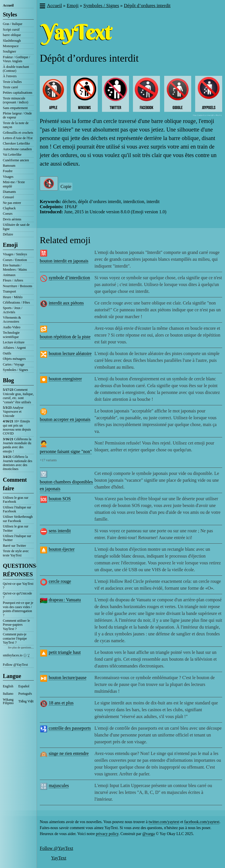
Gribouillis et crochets (18, 133)
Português (25, 694)
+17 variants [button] (48, 460)
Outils (7, 353)
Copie (66, 186)
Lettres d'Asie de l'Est (18, 138)
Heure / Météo (13, 297)
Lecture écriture (14, 342)
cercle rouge (60, 581)
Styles (10, 14)
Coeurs (8, 214)
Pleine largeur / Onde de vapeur (17, 115)
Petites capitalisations (18, 93)
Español (24, 686)
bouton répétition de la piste (65, 337)
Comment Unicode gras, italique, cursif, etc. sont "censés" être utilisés (18, 396)
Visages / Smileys (15, 254)
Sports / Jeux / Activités (13, 310)
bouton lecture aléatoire (70, 353)
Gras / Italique (13, 24)
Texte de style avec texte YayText (16, 553)
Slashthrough (12, 41)
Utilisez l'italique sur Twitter (17, 538)
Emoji (10, 245)
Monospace (11, 46)
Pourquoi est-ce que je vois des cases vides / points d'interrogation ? (18, 609)
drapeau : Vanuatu (65, 600)
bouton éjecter (62, 549)
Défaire (8, 234)
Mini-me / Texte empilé (14, 184)
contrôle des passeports (70, 728)
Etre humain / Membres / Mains (15, 267)
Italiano (8, 694)
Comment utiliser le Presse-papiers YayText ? (16, 625)
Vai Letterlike (12, 155)
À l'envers (10, 76)
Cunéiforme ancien (16, 160)
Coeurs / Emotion (15, 260)
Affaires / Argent (14, 348)
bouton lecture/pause (67, 678)
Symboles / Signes (15, 370)
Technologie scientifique (11, 335)
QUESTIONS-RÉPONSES (18, 570)
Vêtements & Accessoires (12, 320)
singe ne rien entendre (69, 753)
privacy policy (107, 834)
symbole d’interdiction (69, 278)
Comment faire (15, 484)
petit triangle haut (65, 652)
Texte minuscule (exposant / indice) (15, 100)
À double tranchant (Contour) (16, 69)
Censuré (8, 197)
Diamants (9, 192)
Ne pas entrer (12, 203)
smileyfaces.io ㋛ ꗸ (16, 655)
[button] (42, 7)
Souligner (10, 51)
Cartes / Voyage (14, 364)
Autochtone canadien (17, 149)
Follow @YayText (15, 665)
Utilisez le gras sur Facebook (16, 500)
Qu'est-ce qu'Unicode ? (17, 595)
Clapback (9, 208)
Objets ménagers (14, 359)
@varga (149, 834)
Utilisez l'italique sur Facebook (17, 509)
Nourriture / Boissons (17, 286)
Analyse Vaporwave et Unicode (13, 412)
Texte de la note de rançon (16, 125)
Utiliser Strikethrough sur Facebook (18, 519)
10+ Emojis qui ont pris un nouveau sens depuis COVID (17, 427)
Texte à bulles (12, 82)
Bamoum (9, 166)
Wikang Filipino (8, 701)
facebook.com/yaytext (202, 822)
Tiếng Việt (26, 701)
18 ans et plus (61, 703)
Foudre (8, 171)
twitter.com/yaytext (164, 822)
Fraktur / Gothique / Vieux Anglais (16, 59)
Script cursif (11, 30)
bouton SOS (60, 499)
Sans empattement (15, 108)
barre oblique (12, 35)
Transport (9, 291)
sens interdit (60, 531)
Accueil (8, 5)
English (8, 686)
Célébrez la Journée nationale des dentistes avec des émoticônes (17, 463)
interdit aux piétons (66, 303)
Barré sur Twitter (14, 546)
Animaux (9, 275)
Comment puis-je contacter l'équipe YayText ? (15, 638)
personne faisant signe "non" (66, 451)
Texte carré (10, 87)
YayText (59, 858)
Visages (8, 177)
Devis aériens (12, 219)
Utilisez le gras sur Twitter (16, 528)
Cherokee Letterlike (16, 143)
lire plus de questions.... (21, 647)
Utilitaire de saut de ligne (16, 227)
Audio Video (12, 327)
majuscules (59, 785)
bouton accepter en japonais (65, 419)
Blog (8, 380)
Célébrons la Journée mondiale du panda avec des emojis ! (17, 445)
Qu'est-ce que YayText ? (18, 586)
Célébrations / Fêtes (16, 302)
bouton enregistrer (65, 379)
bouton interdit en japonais (64, 261)
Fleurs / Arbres (13, 280)
